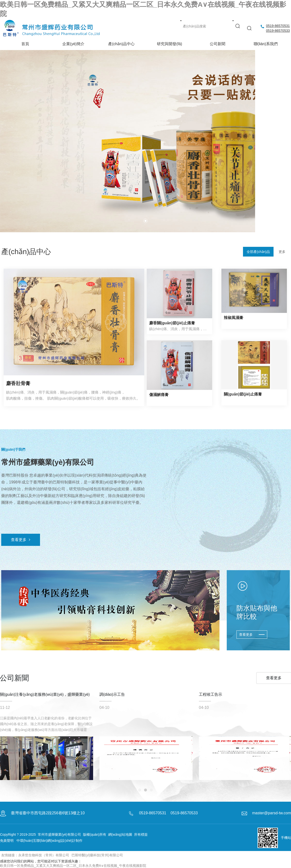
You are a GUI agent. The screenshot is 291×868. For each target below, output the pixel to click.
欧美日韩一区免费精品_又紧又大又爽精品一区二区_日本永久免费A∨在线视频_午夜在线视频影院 (73, 866)
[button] (145, 221)
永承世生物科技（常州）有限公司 (44, 855)
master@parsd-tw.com (272, 813)
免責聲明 (7, 841)
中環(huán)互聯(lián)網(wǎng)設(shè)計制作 (50, 841)
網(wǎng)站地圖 (120, 834)
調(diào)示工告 (112, 697)
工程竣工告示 (210, 697)
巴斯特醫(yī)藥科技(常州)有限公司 (97, 855)
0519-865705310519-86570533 (278, 28)
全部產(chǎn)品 (258, 252)
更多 (282, 252)
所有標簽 (141, 834)
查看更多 (21, 540)
